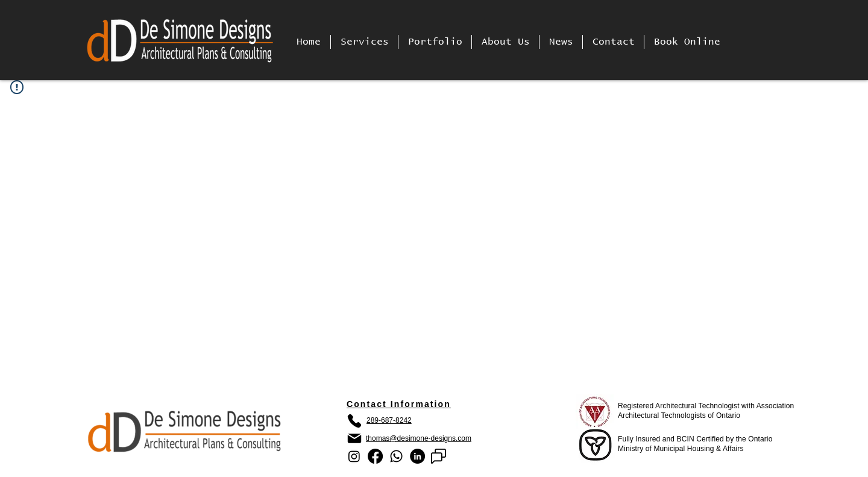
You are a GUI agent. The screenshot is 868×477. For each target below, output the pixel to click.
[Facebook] (375, 456)
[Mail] (354, 438)
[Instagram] (354, 456)
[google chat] (439, 456)
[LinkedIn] (417, 456)
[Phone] (354, 421)
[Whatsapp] (396, 456)
